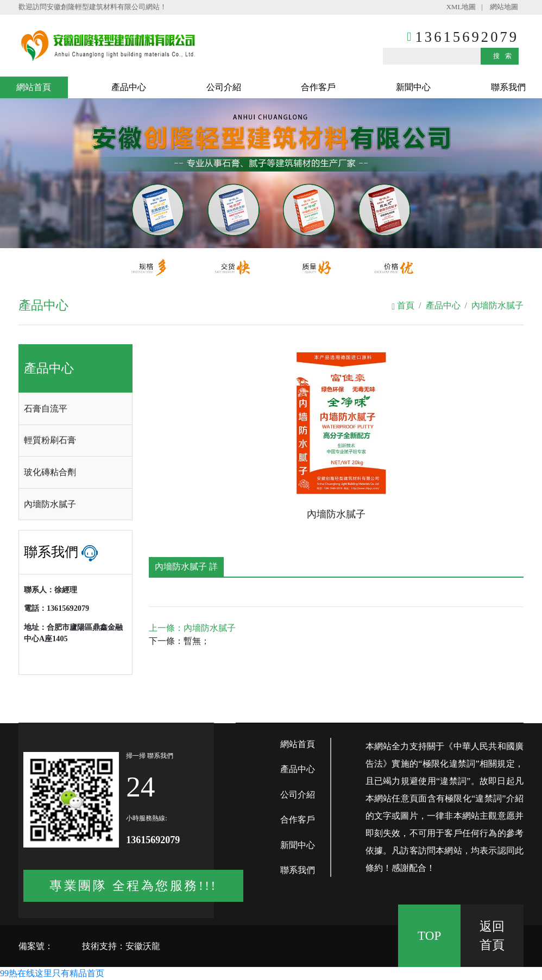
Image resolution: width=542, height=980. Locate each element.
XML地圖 (461, 7)
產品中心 (129, 87)
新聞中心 (413, 87)
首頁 (403, 305)
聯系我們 (508, 87)
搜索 (505, 56)
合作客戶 (318, 87)
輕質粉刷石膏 (50, 440)
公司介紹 (224, 87)
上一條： (192, 628)
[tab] (75, 409)
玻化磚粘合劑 (50, 472)
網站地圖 (504, 7)
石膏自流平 (46, 409)
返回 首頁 (492, 936)
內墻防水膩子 (497, 305)
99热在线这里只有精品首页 (52, 973)
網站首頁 (34, 87)
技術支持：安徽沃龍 (121, 946)
